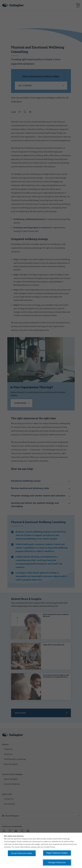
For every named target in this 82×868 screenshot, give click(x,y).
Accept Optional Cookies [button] (22, 853)
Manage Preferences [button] (57, 863)
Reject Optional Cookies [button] (57, 853)
